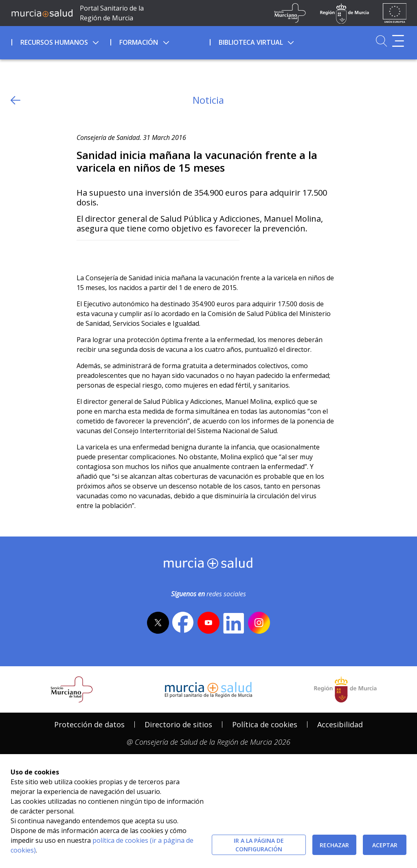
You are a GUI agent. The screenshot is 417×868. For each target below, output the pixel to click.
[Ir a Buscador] (381, 41)
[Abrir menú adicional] (398, 41)
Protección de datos (89, 724)
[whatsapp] (114, 254)
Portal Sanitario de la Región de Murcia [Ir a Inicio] (112, 13)
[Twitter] (83, 254)
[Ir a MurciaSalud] (42, 13)
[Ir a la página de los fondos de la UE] (395, 13)
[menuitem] (60, 41)
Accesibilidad (340, 724)
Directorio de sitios (178, 724)
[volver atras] (15, 100)
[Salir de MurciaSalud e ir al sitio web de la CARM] (345, 689)
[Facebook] (99, 254)
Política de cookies (265, 724)
